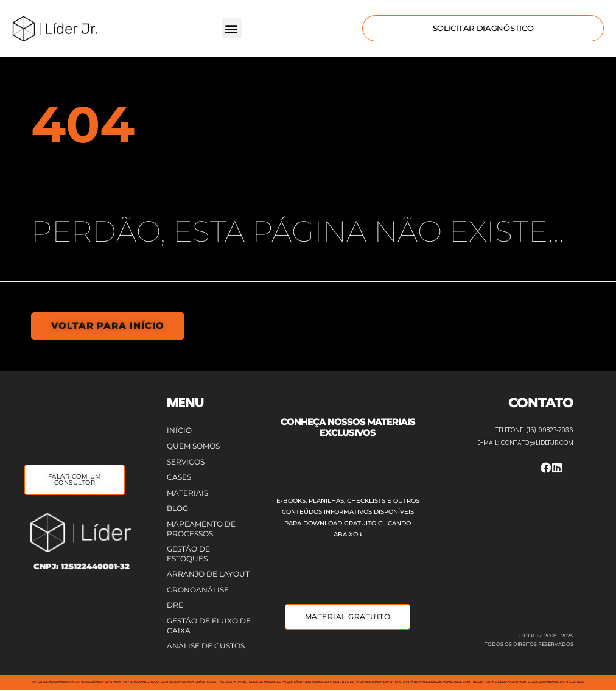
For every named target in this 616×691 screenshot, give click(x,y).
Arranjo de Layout (208, 574)
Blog (177, 508)
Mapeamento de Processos (201, 528)
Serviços (186, 461)
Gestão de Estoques (188, 554)
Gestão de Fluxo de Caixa (209, 626)
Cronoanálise (198, 589)
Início (179, 430)
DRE (175, 605)
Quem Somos (193, 445)
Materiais (187, 492)
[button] (232, 28)
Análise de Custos (206, 646)
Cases (179, 477)
